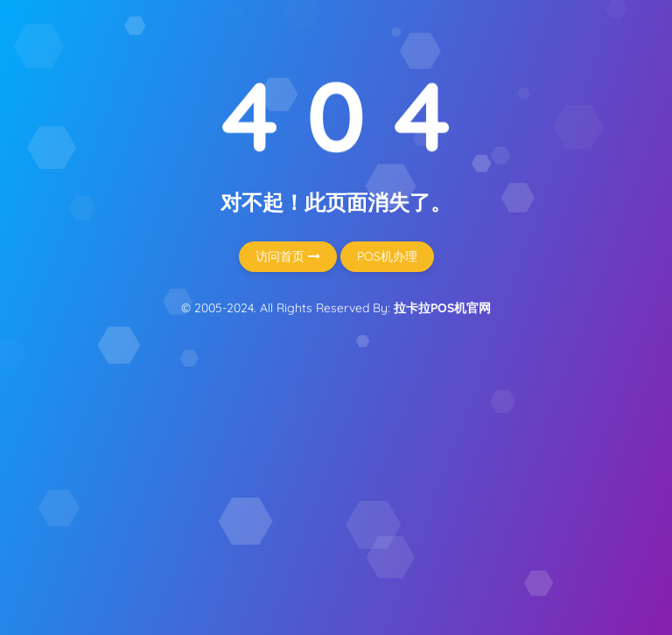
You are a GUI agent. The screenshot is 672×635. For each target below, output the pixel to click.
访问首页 (288, 256)
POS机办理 (387, 256)
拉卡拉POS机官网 (442, 308)
